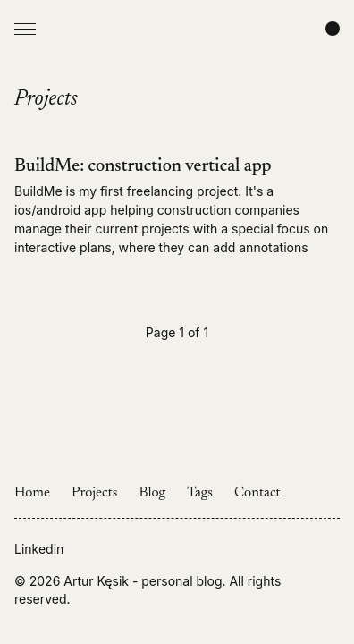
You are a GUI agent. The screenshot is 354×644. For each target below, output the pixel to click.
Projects (95, 493)
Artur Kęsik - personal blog (143, 581)
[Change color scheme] (333, 29)
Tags (200, 493)
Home (32, 493)
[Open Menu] (25, 29)
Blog (153, 493)
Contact (257, 493)
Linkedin (39, 549)
